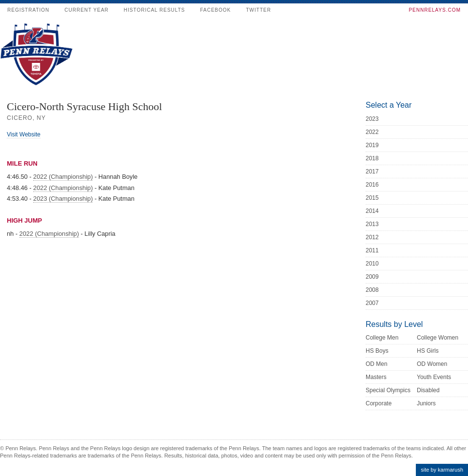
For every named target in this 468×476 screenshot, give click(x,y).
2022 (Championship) (63, 177)
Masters (376, 377)
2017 (372, 171)
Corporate (379, 403)
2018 (372, 158)
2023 (372, 119)
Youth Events (434, 377)
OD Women (432, 364)
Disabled (428, 390)
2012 (372, 237)
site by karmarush (442, 470)
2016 (372, 185)
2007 (372, 303)
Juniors (426, 403)
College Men (382, 338)
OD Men (377, 364)
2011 (372, 250)
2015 (372, 198)
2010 (372, 264)
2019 (372, 145)
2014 (372, 211)
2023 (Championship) (63, 199)
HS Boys (377, 351)
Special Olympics (388, 390)
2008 (372, 290)
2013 (372, 224)
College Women (438, 338)
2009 (372, 277)
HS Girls (428, 351)
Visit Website (24, 134)
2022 (372, 132)
